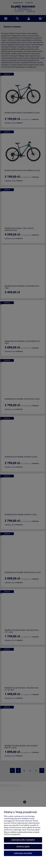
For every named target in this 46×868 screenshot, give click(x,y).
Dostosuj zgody (23, 847)
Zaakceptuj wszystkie (23, 853)
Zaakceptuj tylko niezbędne (23, 840)
